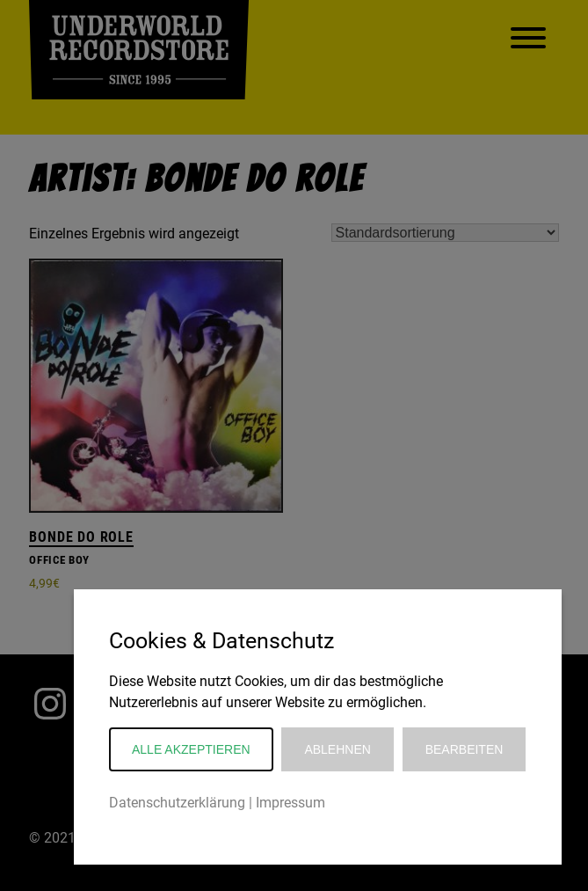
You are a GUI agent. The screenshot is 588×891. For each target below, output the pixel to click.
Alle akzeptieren (191, 749)
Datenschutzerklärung (177, 803)
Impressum (290, 803)
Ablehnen (337, 749)
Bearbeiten (465, 749)
